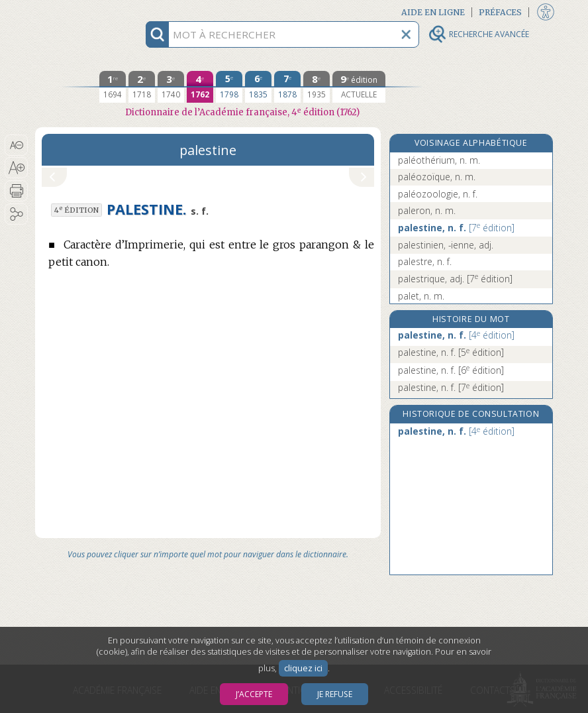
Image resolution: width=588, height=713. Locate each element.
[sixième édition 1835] (258, 87)
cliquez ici (303, 668)
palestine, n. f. (456, 228)
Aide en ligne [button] (433, 12)
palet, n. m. (421, 296)
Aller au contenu (87, 12)
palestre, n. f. (425, 261)
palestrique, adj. (455, 279)
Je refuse (335, 694)
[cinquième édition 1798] (229, 87)
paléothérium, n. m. (439, 160)
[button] (16, 145)
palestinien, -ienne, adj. (446, 245)
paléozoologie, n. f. (438, 194)
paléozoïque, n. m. (437, 177)
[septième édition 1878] (287, 87)
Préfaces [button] (500, 12)
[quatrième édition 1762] (200, 87)
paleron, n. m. (427, 210)
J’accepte (254, 694)
